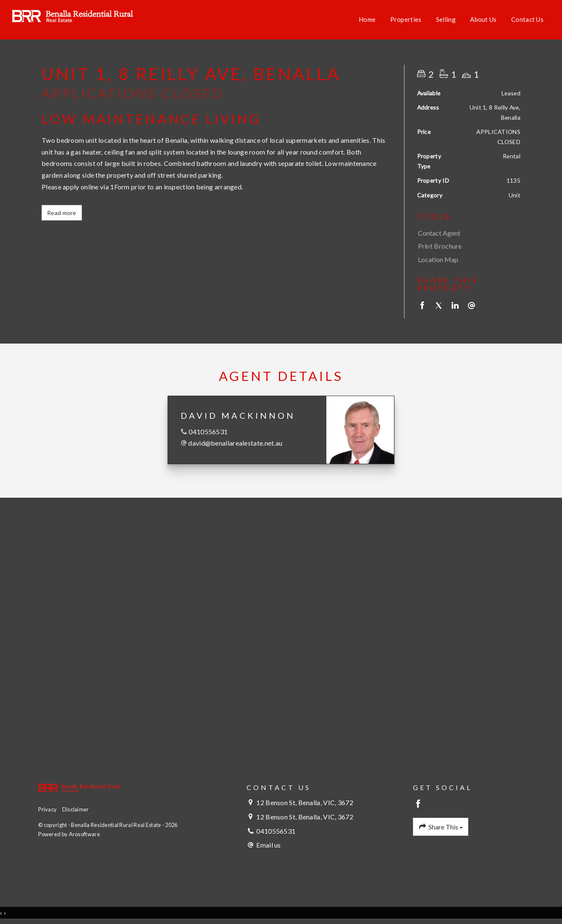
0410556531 (208, 432)
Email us (268, 845)
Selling (446, 19)
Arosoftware (84, 834)
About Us (483, 19)
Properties (406, 19)
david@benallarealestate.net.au (235, 443)
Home (367, 19)
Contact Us (527, 19)
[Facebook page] (419, 804)
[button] (467, 246)
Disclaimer (76, 809)
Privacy (47, 809)
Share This (441, 827)
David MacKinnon (238, 415)
